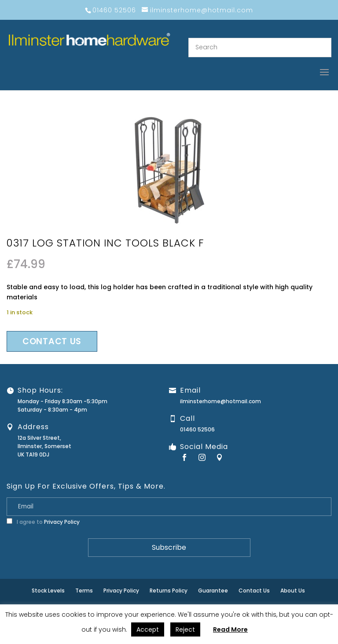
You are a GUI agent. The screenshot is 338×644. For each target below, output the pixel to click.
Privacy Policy (62, 522)
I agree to (43, 522)
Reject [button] (185, 629)
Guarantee (213, 591)
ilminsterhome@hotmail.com (220, 401)
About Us (293, 591)
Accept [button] (148, 629)
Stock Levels (48, 591)
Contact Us (254, 591)
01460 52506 (197, 429)
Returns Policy (169, 591)
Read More (230, 629)
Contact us (52, 341)
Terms (84, 591)
